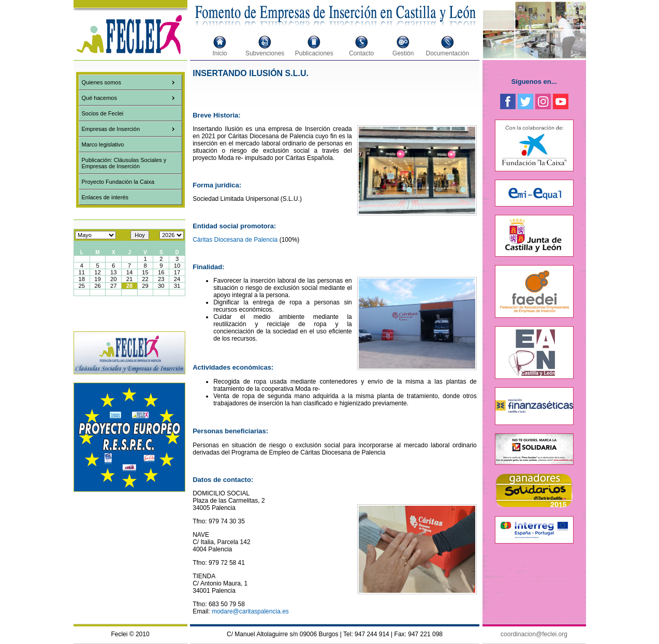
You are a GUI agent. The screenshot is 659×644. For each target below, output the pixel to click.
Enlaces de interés (105, 197)
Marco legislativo (103, 144)
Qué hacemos (99, 98)
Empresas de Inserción (111, 129)
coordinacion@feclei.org (534, 634)
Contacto (361, 53)
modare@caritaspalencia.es (250, 611)
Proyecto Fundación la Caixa (118, 182)
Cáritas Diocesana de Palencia (235, 240)
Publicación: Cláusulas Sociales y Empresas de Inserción (124, 163)
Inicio (220, 53)
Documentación (448, 53)
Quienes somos (101, 82)
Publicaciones (314, 53)
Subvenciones (265, 53)
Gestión (403, 53)
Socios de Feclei (103, 113)
